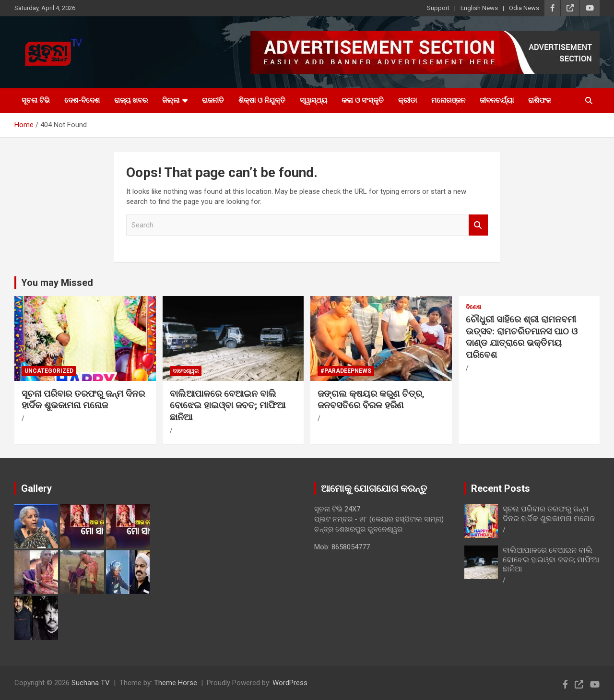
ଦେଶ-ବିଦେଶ (82, 100)
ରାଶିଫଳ (540, 100)
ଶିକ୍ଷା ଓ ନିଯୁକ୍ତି (262, 100)
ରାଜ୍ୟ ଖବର (131, 100)
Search (478, 225)
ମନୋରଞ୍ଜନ (448, 100)
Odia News (524, 8)
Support (438, 8)
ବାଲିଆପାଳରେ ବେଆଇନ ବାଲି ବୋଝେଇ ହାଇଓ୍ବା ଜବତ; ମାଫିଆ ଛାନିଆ (228, 405)
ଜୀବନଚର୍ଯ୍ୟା (497, 100)
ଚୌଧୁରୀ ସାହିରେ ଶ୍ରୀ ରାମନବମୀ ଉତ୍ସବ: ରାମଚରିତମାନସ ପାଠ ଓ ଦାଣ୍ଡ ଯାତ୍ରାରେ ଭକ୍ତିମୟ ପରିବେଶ (522, 337)
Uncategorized (49, 371)
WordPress (290, 683)
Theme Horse (176, 683)
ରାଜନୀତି (213, 100)
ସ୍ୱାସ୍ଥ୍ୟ (313, 100)
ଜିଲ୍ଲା (171, 100)
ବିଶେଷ (473, 307)
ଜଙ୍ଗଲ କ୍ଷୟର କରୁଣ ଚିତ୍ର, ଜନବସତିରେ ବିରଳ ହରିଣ (371, 400)
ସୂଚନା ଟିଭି (36, 100)
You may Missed (57, 283)
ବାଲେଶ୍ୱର (186, 371)
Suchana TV (91, 683)
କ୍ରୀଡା (407, 100)
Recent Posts (501, 488)
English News (479, 8)
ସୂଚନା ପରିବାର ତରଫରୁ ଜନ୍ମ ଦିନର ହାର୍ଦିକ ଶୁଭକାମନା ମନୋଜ (83, 400)
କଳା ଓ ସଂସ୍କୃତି (363, 100)
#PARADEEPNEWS (346, 371)
